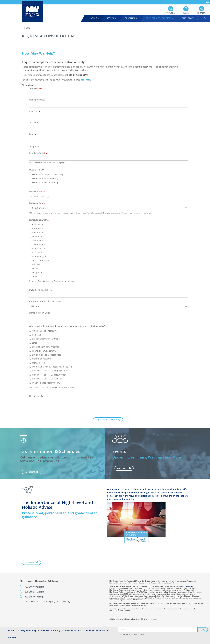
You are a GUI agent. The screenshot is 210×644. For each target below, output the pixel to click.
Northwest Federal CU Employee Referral (51, 371)
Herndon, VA (37, 229)
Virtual (34, 269)
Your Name (35, 88)
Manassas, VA (37, 249)
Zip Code (33, 123)
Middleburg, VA (38, 256)
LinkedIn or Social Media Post (45, 355)
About (95, 18)
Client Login (189, 18)
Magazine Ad (37, 363)
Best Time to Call (37, 153)
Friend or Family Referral (43, 351)
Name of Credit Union (40, 313)
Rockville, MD (37, 264)
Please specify (36, 396)
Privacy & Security (27, 630)
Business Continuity (51, 630)
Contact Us (201, 13)
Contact (12, 637)
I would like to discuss (40, 290)
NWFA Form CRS (73, 630)
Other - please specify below (45, 383)
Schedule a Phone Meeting (44, 178)
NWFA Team (171, 13)
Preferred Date (36, 192)
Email (32, 134)
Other (33, 276)
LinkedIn (207, 1)
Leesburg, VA (37, 233)
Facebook (203, 1)
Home (27, 28)
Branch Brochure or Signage (44, 339)
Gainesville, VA (38, 244)
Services (112, 18)
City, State (34, 111)
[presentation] (51, 412)
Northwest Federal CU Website (46, 379)
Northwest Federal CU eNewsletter (48, 375)
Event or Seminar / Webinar (44, 347)
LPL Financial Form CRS (96, 630)
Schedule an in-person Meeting (46, 174)
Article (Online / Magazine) (44, 331)
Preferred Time (37, 203)
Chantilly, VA (37, 241)
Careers (186, 13)
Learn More (30, 472)
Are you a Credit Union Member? (45, 301)
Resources (132, 18)
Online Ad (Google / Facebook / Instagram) (51, 367)
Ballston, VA (36, 225)
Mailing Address (37, 100)
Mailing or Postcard (40, 359)
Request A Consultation (160, 18)
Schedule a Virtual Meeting (44, 183)
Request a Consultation (106, 420)
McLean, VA (36, 253)
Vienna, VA (36, 237)
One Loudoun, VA (39, 261)
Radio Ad (35, 335)
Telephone (34, 146)
